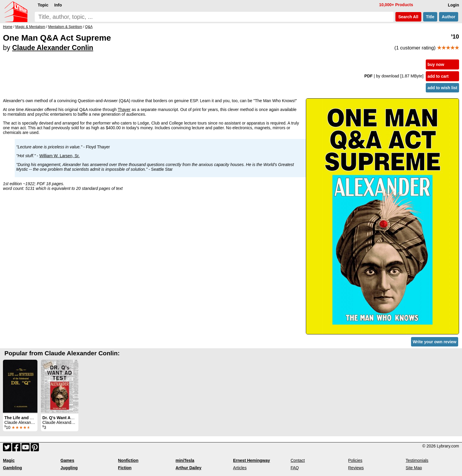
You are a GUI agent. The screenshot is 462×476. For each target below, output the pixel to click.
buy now (436, 64)
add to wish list (442, 88)
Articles (240, 468)
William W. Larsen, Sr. (59, 156)
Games (67, 460)
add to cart (438, 76)
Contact (298, 460)
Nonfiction (128, 460)
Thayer (124, 110)
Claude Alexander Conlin (53, 48)
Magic (9, 460)
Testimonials (417, 460)
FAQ (295, 468)
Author (449, 17)
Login (453, 5)
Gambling (13, 468)
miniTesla (185, 460)
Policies (355, 460)
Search (408, 17)
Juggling (69, 468)
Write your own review (435, 342)
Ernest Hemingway (251, 460)
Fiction (125, 468)
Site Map (414, 468)
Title (430, 17)
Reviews (356, 468)
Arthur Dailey (189, 468)
